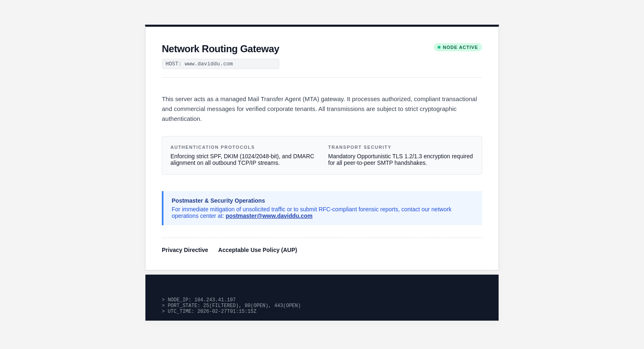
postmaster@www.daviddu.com (269, 216)
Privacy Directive (185, 250)
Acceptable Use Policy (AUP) (258, 250)
